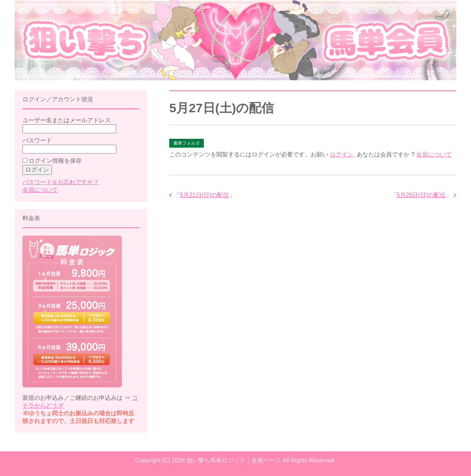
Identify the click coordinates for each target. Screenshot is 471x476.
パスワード (37, 140)
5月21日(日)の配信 (204, 195)
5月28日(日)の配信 (421, 195)
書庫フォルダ (187, 143)
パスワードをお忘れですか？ (61, 182)
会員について (434, 154)
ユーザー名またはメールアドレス (67, 120)
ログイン (341, 154)
